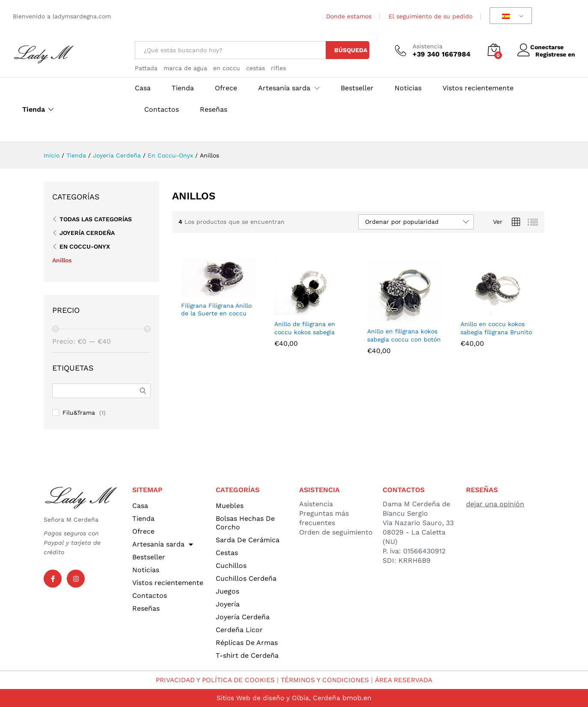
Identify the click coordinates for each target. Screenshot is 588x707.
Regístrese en (555, 54)
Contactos (162, 110)
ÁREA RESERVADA (407, 680)
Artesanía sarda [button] (284, 88)
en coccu (227, 68)
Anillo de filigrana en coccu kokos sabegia (305, 328)
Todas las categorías (96, 219)
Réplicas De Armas (247, 643)
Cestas (227, 553)
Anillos (62, 260)
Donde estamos (349, 16)
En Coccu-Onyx (85, 247)
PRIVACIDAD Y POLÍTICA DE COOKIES (212, 680)
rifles (278, 68)
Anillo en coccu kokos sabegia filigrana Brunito (496, 328)
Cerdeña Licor (239, 630)
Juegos (227, 591)
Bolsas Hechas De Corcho (245, 523)
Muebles (230, 506)
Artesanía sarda (163, 544)
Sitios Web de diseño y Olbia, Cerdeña (278, 698)
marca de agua (185, 68)
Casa (143, 88)
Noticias (408, 88)
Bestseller (357, 88)
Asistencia (428, 46)
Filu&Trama (79, 413)
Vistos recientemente (478, 88)
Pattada (146, 68)
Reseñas (214, 110)
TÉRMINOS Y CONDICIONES (326, 680)
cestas (255, 68)
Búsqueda (351, 50)
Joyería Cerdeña (87, 233)
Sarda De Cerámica (248, 540)
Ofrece (226, 88)
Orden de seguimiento (336, 532)
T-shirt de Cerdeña (247, 655)
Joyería (228, 604)
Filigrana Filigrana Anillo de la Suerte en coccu (216, 309)
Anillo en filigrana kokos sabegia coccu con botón (404, 335)
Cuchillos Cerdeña (246, 578)
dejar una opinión (495, 504)
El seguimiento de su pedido (431, 16)
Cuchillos (231, 566)
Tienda (34, 110)
